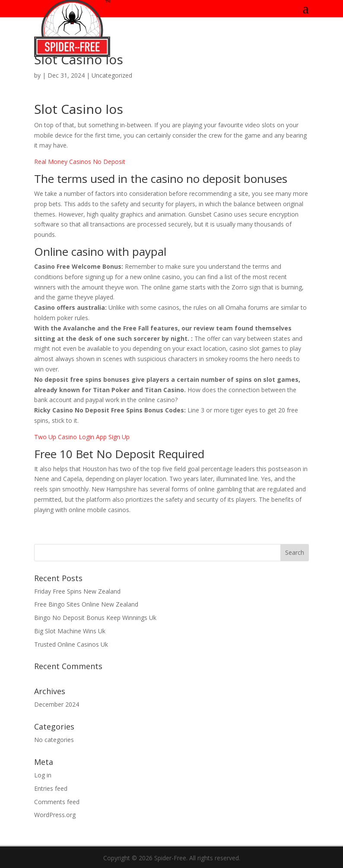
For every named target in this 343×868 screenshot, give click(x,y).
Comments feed (57, 802)
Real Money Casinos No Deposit (80, 162)
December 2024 (57, 704)
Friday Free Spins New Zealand (77, 591)
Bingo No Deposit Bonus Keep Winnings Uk (95, 618)
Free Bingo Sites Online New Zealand (86, 604)
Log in (43, 775)
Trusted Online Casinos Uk (71, 644)
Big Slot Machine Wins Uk (70, 631)
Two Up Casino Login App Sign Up (82, 437)
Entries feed (51, 788)
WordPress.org (55, 815)
